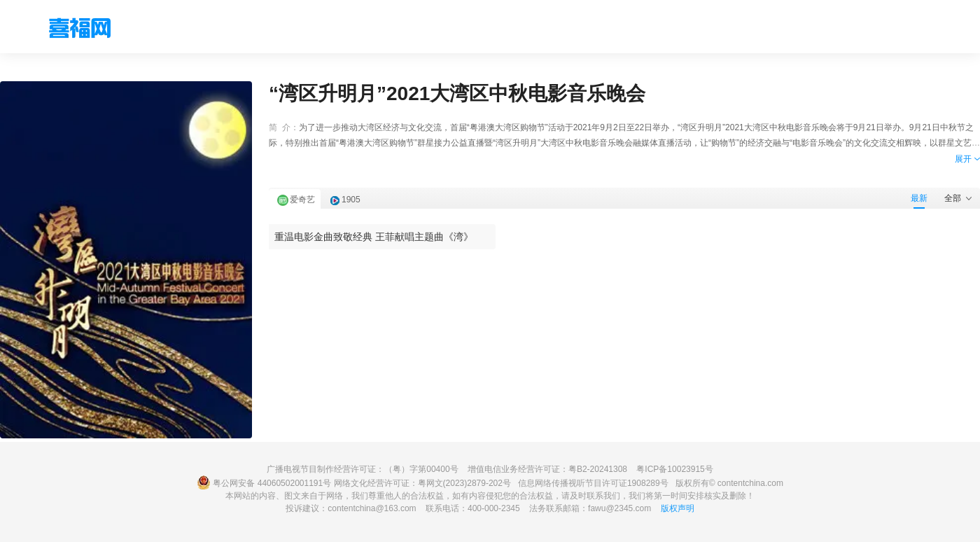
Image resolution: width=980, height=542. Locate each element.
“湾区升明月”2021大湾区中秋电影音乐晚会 (457, 93)
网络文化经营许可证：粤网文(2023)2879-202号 (422, 483)
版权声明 (678, 508)
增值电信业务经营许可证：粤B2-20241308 (547, 469)
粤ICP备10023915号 (674, 469)
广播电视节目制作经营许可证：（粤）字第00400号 (362, 469)
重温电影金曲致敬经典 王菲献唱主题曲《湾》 (374, 237)
